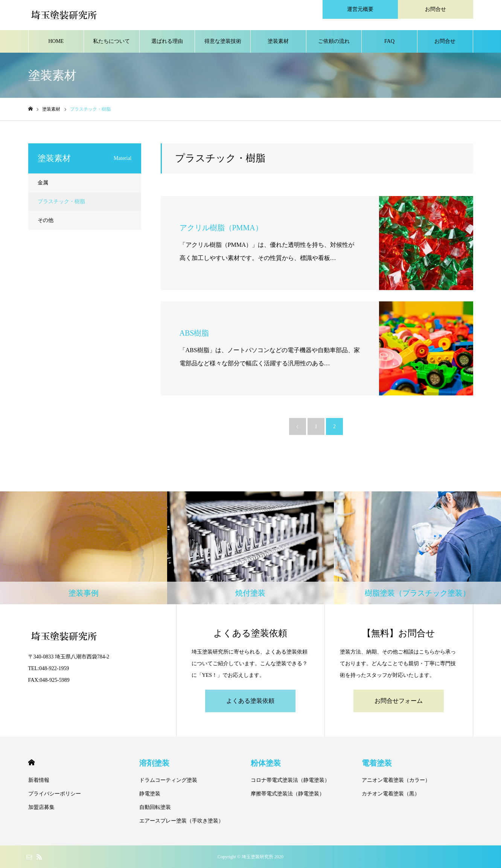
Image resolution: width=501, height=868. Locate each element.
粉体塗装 (266, 763)
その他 (46, 220)
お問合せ (445, 41)
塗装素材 (278, 41)
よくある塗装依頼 (250, 701)
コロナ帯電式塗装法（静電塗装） (290, 780)
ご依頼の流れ (334, 41)
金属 (43, 183)
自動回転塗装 (155, 807)
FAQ (389, 41)
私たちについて (111, 41)
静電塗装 (150, 794)
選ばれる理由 (167, 41)
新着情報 (39, 780)
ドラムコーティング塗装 (168, 780)
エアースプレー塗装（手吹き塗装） (181, 821)
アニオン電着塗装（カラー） (396, 780)
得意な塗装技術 (223, 41)
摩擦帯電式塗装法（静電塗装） (288, 794)
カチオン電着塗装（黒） (391, 794)
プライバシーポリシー (55, 794)
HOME (56, 41)
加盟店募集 (41, 807)
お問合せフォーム (399, 701)
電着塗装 (377, 763)
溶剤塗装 (154, 763)
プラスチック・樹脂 (61, 201)
